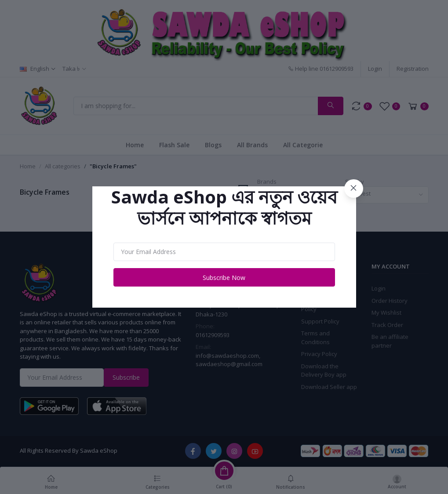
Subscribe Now (224, 278)
